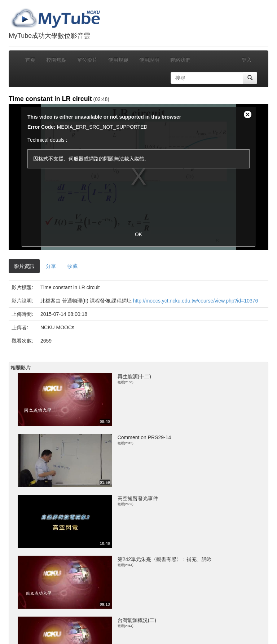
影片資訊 (24, 266)
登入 (247, 60)
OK (138, 234)
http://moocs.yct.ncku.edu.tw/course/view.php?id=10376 (196, 301)
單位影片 (87, 60)
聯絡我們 (180, 60)
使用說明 (149, 60)
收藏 (72, 266)
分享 (51, 266)
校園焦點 (56, 60)
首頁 (30, 60)
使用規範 (118, 60)
